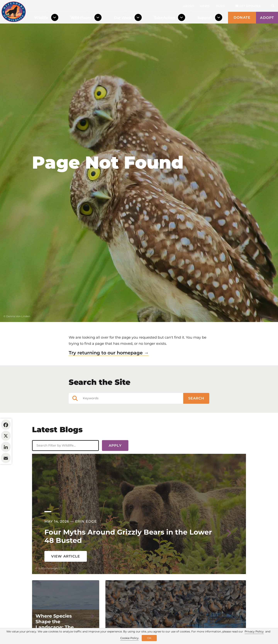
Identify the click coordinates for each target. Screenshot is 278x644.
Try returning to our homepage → (109, 376)
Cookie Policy (129, 638)
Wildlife (41, 18)
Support (205, 18)
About (189, 6)
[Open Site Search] (273, 6)
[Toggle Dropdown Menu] (56, 18)
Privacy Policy (254, 631)
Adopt (267, 18)
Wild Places (81, 18)
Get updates (248, 6)
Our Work (123, 18)
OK (149, 638)
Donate (242, 18)
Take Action (164, 18)
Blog (220, 6)
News (205, 6)
